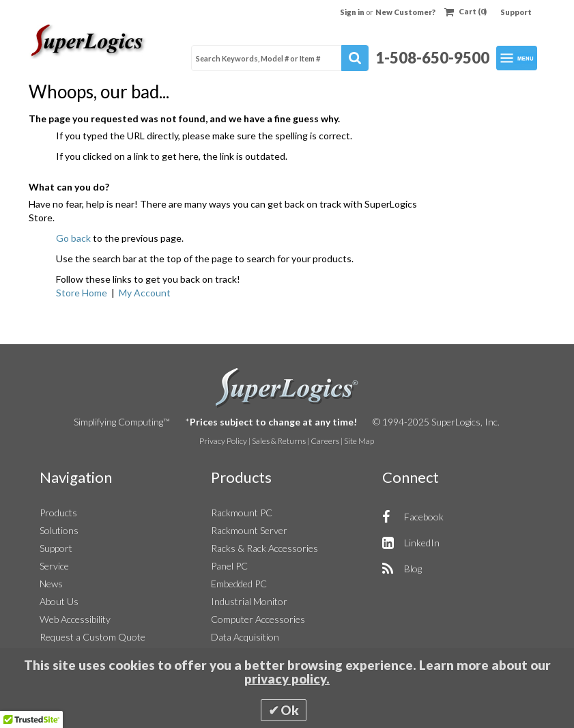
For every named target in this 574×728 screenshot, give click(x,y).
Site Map (359, 441)
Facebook (424, 517)
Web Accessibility (75, 619)
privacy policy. (287, 679)
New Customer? (405, 12)
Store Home (82, 293)
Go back (73, 238)
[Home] (89, 42)
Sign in (353, 12)
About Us (59, 601)
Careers (325, 441)
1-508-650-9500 (432, 58)
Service (54, 566)
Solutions (59, 530)
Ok (290, 710)
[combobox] (280, 58)
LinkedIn (422, 543)
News (51, 584)
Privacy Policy (223, 441)
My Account (145, 293)
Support (516, 12)
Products (58, 513)
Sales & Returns (279, 441)
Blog (413, 569)
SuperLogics (287, 388)
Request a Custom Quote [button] (92, 637)
